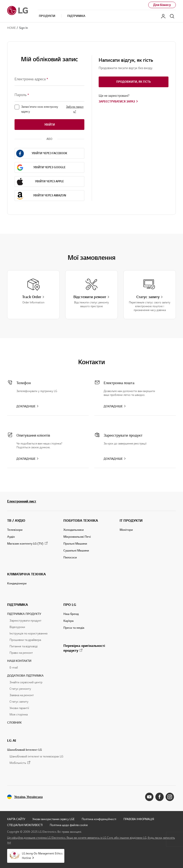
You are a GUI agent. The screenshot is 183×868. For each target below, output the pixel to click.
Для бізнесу (162, 5)
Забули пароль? (75, 109)
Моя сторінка (19, 715)
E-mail (14, 668)
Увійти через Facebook (49, 153)
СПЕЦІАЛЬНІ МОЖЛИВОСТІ (25, 825)
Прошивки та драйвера (25, 640)
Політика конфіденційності (99, 819)
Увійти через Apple (49, 181)
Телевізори (15, 530)
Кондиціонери (17, 583)
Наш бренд (71, 614)
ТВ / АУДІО (16, 521)
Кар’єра (69, 621)
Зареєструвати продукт (25, 621)
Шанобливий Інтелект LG (25, 750)
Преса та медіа (74, 628)
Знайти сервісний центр (26, 682)
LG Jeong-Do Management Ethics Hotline (42, 856)
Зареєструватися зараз (117, 101)
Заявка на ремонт (22, 695)
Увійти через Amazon (50, 195)
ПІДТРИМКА (18, 605)
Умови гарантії (19, 708)
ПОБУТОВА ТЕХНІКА (81, 521)
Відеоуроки (17, 627)
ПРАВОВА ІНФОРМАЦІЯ (139, 819)
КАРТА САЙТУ (16, 819)
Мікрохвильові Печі (77, 537)
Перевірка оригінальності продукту (84, 648)
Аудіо (11, 537)
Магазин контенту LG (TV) (25, 544)
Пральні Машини (75, 544)
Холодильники (74, 530)
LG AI (12, 740)
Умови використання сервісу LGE (53, 819)
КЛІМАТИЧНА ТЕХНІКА (26, 574)
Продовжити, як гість (134, 82)
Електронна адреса (31, 79)
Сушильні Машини (76, 551)
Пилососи (70, 557)
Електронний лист (22, 501)
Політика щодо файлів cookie (69, 825)
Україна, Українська (28, 797)
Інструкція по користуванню (28, 633)
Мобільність (18, 763)
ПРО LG (70, 605)
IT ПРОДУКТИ (131, 521)
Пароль (22, 95)
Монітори (126, 530)
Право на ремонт (21, 653)
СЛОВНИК (14, 723)
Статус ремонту (20, 689)
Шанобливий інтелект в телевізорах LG (36, 756)
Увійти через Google (49, 167)
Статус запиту (19, 702)
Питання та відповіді (24, 646)
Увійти (50, 125)
